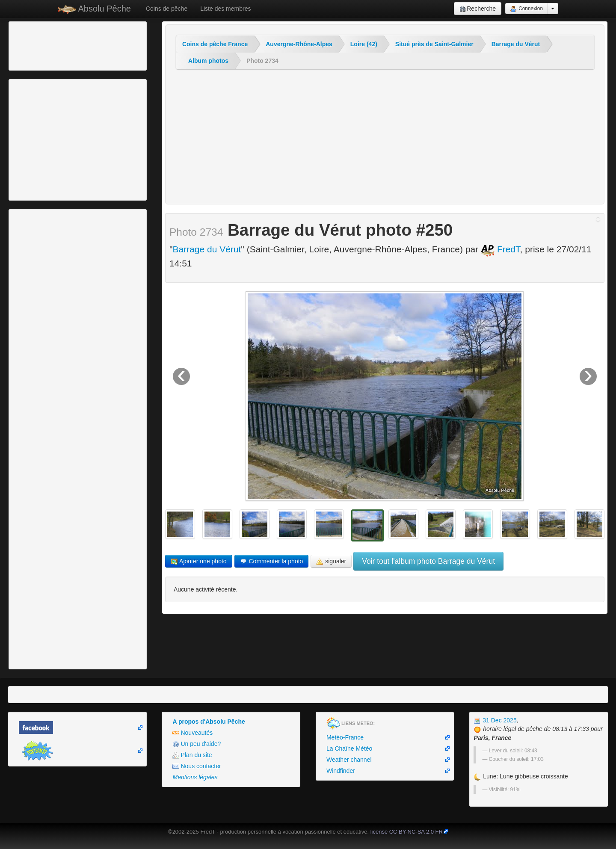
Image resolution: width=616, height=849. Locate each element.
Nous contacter (197, 766)
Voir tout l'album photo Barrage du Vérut (428, 561)
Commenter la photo (272, 561)
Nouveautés (192, 733)
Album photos (208, 61)
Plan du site (192, 755)
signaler (331, 561)
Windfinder (341, 771)
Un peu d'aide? (197, 744)
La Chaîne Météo (349, 748)
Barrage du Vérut (516, 44)
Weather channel (349, 760)
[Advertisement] (58, 45)
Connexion (526, 9)
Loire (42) (364, 44)
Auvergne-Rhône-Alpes (299, 44)
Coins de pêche (167, 9)
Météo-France (345, 737)
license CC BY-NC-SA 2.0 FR (407, 832)
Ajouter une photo (199, 561)
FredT (500, 249)
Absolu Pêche (94, 9)
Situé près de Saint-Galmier (434, 44)
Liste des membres (225, 9)
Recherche (478, 9)
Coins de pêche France (215, 44)
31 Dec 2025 (495, 720)
